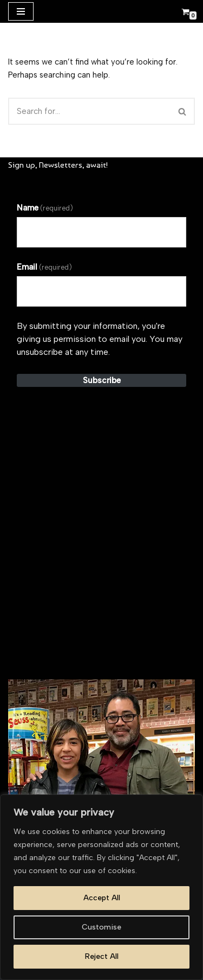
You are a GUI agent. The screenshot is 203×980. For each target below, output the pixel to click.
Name (45, 208)
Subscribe (102, 380)
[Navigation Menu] (21, 11)
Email (44, 267)
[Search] (89, 111)
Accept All (102, 898)
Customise (101, 927)
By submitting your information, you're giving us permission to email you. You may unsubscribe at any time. (100, 339)
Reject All (102, 956)
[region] (101, 887)
